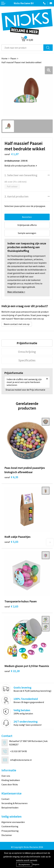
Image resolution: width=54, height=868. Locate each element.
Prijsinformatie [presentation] (27, 343)
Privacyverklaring (10, 831)
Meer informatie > (16, 292)
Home (4, 58)
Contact (5, 799)
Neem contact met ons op (17, 324)
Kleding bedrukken (11, 780)
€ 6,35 (11, 477)
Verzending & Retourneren (14, 803)
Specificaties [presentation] (27, 360)
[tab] (27, 343)
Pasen (13, 58)
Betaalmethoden (10, 808)
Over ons (6, 776)
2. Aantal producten (16, 196)
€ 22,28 (12, 671)
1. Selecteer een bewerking (21, 175)
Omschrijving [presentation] (27, 352)
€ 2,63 (11, 606)
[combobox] (22, 48)
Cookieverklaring (10, 826)
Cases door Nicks (10, 784)
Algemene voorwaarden (13, 822)
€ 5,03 (11, 542)
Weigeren (36, 864)
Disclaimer (7, 835)
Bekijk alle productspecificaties (21, 166)
